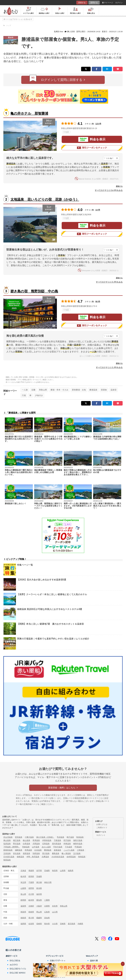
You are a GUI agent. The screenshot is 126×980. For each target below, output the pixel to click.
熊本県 (47, 924)
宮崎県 (63, 924)
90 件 (98, 302)
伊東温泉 (67, 844)
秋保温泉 (80, 837)
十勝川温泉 (29, 837)
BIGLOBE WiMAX (18, 973)
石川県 (31, 894)
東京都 (39, 882)
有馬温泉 (28, 850)
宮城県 (47, 871)
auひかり (14, 965)
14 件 (98, 210)
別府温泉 (36, 853)
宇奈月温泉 (58, 847)
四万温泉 (67, 840)
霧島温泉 (56, 853)
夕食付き (39, 395)
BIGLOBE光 (15, 960)
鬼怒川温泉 (78, 840)
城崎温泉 (19, 850)
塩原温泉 (7, 844)
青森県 (31, 871)
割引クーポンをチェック (92, 148)
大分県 (55, 924)
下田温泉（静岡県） (12, 847)
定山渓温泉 (8, 837)
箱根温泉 (20, 857)
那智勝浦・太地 (79, 390)
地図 (66, 132)
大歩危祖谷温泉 (58, 857)
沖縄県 (80, 924)
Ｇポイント (101, 835)
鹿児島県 (72, 924)
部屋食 (104, 390)
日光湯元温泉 (9, 857)
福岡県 (23, 924)
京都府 (31, 906)
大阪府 (39, 906)
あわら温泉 (46, 847)
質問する (94, 3)
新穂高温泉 (8, 850)
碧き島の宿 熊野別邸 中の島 (34, 291)
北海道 (23, 871)
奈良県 (55, 906)
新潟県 (39, 888)
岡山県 (39, 912)
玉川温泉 (77, 853)
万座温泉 (57, 840)
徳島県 (23, 918)
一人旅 (25, 390)
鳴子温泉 (70, 837)
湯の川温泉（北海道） (45, 837)
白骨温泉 (26, 844)
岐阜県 (31, 900)
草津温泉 (36, 840)
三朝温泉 (81, 850)
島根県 (31, 912)
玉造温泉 (7, 853)
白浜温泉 (38, 850)
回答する (82, 3)
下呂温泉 (68, 847)
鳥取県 (23, 912)
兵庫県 (47, 906)
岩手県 (39, 871)
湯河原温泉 (57, 844)
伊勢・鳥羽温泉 (33, 857)
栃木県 (23, 876)
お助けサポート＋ (58, 960)
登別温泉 (19, 837)
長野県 (31, 888)
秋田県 (55, 871)
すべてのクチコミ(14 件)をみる (109, 190)
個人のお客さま (14, 950)
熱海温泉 (82, 857)
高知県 (47, 918)
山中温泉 (36, 847)
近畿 (33, 390)
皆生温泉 (17, 853)
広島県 (47, 912)
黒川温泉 (46, 853)
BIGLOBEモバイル (18, 969)
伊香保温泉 (47, 840)
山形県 (63, 871)
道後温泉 (57, 850)
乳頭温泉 (61, 837)
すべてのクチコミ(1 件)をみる (109, 282)
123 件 (98, 124)
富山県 (23, 894)
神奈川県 (48, 882)
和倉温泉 (26, 847)
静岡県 (23, 900)
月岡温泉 (36, 844)
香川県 (31, 918)
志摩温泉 (45, 857)
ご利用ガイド (102, 828)
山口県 (55, 912)
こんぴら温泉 (69, 850)
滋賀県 (23, 906)
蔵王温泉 (17, 840)
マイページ (108, 3)
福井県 (39, 894)
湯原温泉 (26, 853)
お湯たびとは (102, 824)
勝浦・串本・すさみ (59, 390)
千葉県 (31, 882)
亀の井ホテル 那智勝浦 (29, 113)
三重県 (47, 900)
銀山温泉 (26, 840)
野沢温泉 (17, 844)
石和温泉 (46, 844)
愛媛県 (39, 918)
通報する (119, 186)
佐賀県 (31, 924)
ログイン (119, 3)
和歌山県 (43, 390)
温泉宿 (113, 390)
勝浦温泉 (93, 390)
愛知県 (39, 900)
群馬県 (31, 876)
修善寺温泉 (78, 844)
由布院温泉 (71, 857)
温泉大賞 (94, 960)
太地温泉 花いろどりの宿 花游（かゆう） (45, 199)
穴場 (24, 395)
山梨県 (23, 888)
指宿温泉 (7, 860)
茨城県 (39, 876)
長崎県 (39, 924)
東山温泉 (7, 840)
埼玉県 (23, 882)
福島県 (71, 871)
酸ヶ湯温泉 (66, 853)
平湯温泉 (78, 847)
